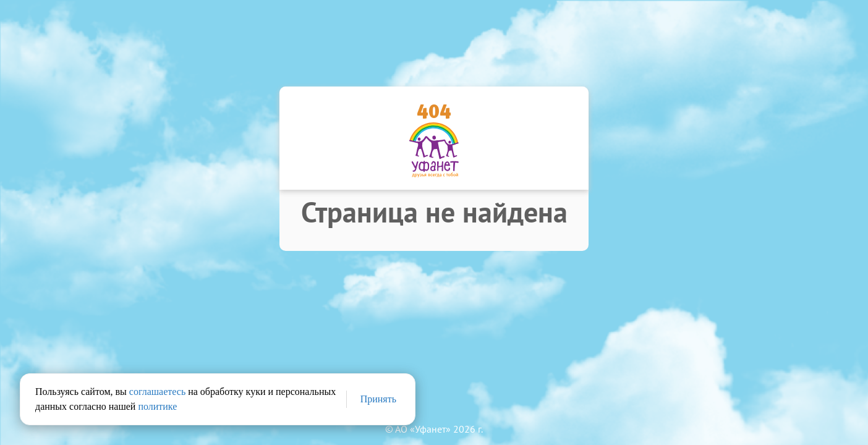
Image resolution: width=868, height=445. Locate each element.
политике (157, 406)
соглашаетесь (157, 392)
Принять (378, 399)
